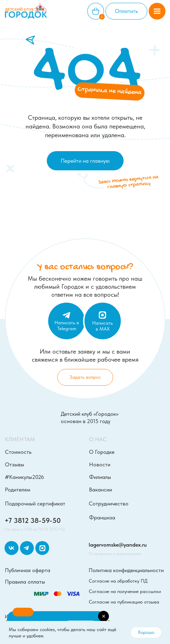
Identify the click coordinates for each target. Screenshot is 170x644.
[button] (157, 11)
